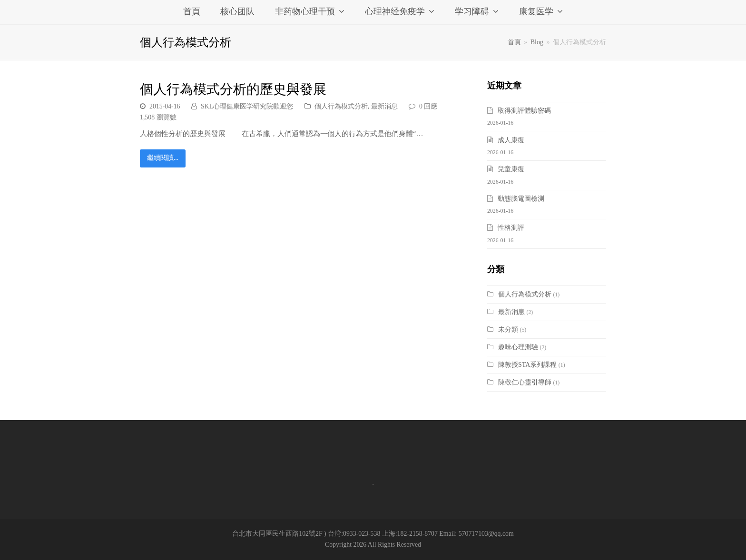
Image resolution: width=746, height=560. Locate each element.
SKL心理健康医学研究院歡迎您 (247, 106)
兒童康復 (511, 169)
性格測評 (511, 228)
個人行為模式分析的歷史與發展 (233, 89)
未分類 (508, 329)
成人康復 (511, 140)
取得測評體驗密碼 (524, 111)
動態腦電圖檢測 (521, 199)
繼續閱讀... (163, 158)
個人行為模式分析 (341, 106)
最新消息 (384, 106)
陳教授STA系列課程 (527, 365)
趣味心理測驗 (518, 347)
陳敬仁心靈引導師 (525, 382)
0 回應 (428, 106)
